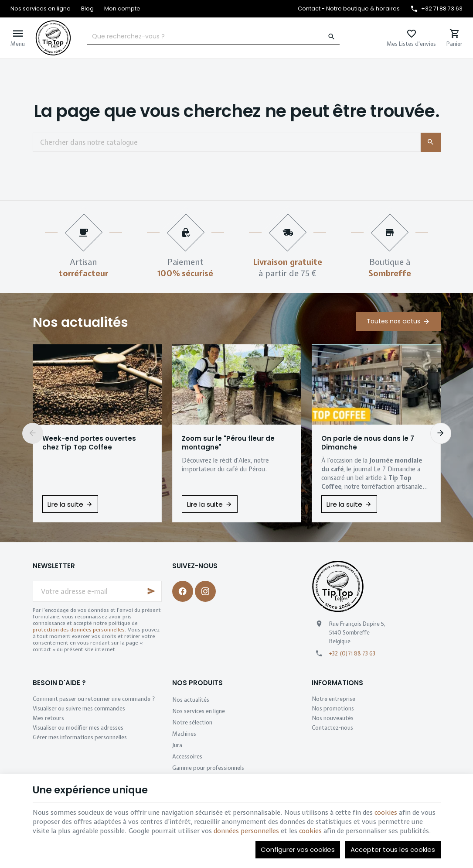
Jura (177, 745)
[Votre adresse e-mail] (97, 591)
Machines (184, 734)
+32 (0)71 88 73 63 (352, 654)
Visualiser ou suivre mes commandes (79, 708)
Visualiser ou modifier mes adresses (78, 728)
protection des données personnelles (79, 630)
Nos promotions (333, 708)
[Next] (441, 433)
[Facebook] (183, 591)
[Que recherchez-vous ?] (213, 37)
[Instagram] (205, 591)
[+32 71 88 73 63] (436, 9)
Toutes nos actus (393, 321)
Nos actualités (80, 322)
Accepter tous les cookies (393, 849)
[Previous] (33, 433)
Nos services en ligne (199, 711)
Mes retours (48, 718)
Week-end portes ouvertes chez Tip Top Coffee (89, 443)
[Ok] (151, 591)
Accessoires (187, 756)
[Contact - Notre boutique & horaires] (349, 9)
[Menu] (18, 38)
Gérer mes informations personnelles (80, 737)
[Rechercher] (331, 37)
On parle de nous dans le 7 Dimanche (368, 443)
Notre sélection (192, 722)
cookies (386, 813)
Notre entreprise (333, 699)
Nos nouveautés (333, 718)
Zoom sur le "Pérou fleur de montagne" (228, 443)
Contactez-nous (332, 728)
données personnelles (246, 831)
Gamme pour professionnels (208, 768)
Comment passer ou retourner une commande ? (94, 699)
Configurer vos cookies (298, 849)
